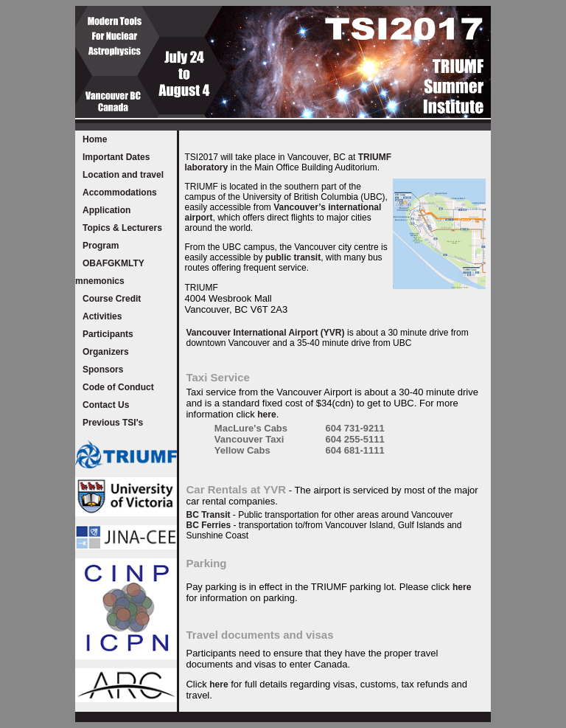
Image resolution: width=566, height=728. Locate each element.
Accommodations (120, 193)
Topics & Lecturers (122, 228)
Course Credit (112, 299)
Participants (108, 334)
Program (101, 246)
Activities (102, 316)
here (266, 415)
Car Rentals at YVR (236, 489)
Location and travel (123, 175)
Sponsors (103, 370)
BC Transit (208, 515)
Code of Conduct (118, 387)
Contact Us (106, 405)
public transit (293, 257)
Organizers (106, 352)
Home (95, 139)
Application (106, 210)
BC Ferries (208, 525)
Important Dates (116, 157)
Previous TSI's (113, 423)
